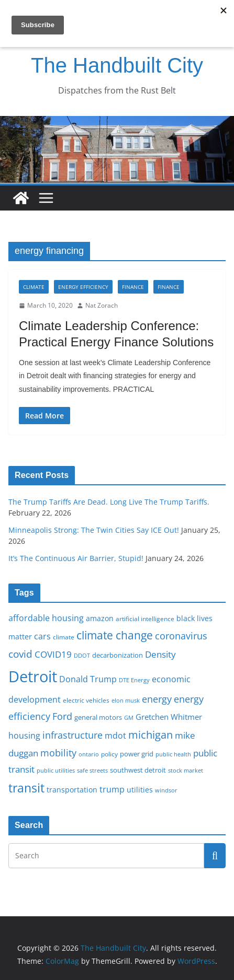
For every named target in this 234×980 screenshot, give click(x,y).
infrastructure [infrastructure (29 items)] (73, 735)
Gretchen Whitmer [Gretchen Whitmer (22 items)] (169, 717)
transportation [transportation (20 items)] (72, 790)
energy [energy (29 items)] (157, 699)
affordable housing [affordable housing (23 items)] (46, 618)
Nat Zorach (102, 305)
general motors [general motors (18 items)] (98, 717)
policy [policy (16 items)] (109, 754)
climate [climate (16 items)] (64, 637)
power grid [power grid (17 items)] (137, 754)
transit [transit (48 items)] (26, 788)
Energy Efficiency (83, 287)
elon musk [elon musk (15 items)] (126, 700)
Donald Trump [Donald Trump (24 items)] (88, 679)
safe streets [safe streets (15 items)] (92, 770)
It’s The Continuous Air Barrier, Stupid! (76, 558)
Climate (34, 287)
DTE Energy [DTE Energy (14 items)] (134, 680)
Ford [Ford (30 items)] (62, 716)
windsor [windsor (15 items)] (166, 790)
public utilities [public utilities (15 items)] (56, 770)
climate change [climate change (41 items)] (115, 635)
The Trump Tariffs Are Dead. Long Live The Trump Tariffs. (109, 502)
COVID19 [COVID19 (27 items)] (53, 654)
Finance (133, 287)
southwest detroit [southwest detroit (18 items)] (138, 770)
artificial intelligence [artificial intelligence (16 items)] (145, 619)
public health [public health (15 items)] (173, 754)
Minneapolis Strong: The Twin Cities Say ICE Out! (94, 530)
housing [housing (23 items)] (24, 736)
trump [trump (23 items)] (112, 789)
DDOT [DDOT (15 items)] (82, 655)
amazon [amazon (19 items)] (100, 618)
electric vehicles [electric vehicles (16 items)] (86, 700)
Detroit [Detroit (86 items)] (33, 676)
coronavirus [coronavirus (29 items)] (181, 636)
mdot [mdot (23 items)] (115, 736)
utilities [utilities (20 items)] (140, 790)
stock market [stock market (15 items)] (186, 770)
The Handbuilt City (117, 65)
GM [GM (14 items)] (129, 718)
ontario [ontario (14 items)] (89, 754)
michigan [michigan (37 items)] (151, 734)
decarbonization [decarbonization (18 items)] (118, 655)
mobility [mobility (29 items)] (58, 753)
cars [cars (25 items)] (42, 636)
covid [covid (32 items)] (20, 654)
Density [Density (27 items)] (160, 654)
